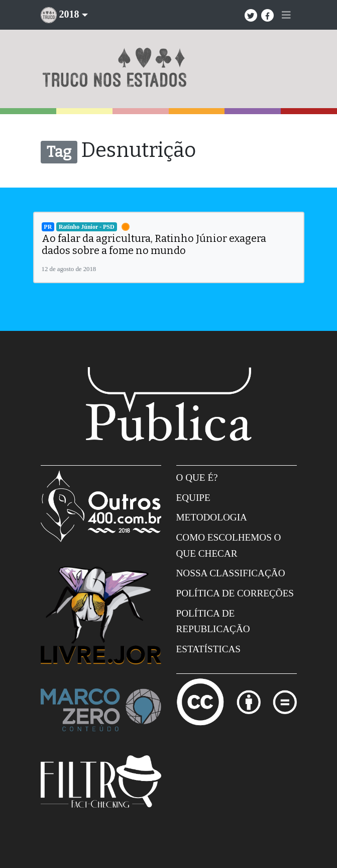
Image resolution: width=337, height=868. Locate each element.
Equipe (193, 498)
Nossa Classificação (231, 573)
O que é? (197, 478)
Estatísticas (209, 649)
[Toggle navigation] (286, 15)
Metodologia (212, 517)
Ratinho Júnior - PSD (87, 227)
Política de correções (235, 593)
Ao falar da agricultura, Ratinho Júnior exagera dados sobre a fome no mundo (154, 244)
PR (48, 227)
